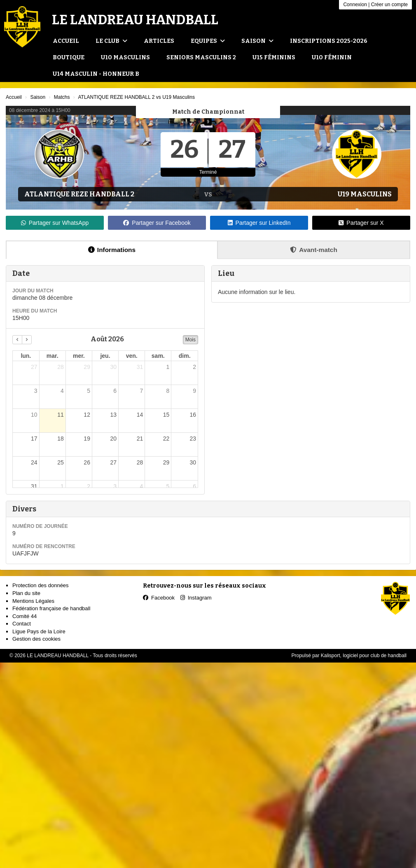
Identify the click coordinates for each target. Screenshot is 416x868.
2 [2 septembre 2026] (89, 486)
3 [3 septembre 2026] (115, 486)
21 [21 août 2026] (140, 439)
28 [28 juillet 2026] (61, 367)
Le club (111, 41)
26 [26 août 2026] (87, 462)
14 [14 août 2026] (140, 415)
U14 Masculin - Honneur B (96, 74)
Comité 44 (25, 616)
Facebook (159, 598)
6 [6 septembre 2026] (194, 486)
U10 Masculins (125, 57)
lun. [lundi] (26, 356)
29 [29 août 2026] (166, 462)
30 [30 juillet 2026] (113, 367)
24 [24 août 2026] (34, 462)
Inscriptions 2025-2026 (329, 41)
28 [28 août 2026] (140, 462)
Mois (190, 340)
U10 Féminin (332, 57)
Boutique (69, 57)
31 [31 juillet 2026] (140, 367)
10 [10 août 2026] (34, 415)
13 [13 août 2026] (113, 415)
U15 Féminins (274, 57)
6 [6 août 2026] (115, 391)
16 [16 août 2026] (193, 415)
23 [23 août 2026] (193, 439)
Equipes (208, 41)
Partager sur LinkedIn (259, 223)
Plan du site (26, 593)
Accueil (66, 41)
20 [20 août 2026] (113, 439)
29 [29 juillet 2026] (87, 367)
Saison (257, 41)
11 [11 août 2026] (61, 415)
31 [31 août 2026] (34, 486)
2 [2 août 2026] (194, 367)
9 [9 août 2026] (194, 391)
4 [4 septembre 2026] (141, 486)
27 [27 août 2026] (113, 462)
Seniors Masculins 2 (201, 57)
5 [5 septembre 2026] (168, 486)
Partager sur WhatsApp (55, 223)
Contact (22, 624)
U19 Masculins (365, 194)
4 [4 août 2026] (62, 391)
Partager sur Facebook (157, 223)
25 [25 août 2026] (61, 462)
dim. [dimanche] (185, 356)
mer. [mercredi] (79, 356)
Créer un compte (389, 5)
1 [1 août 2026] (168, 367)
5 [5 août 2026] (89, 391)
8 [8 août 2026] (168, 391)
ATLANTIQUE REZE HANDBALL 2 (79, 194)
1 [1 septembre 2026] (62, 486)
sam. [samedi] (158, 356)
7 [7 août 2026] (141, 391)
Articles (159, 41)
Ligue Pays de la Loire (39, 631)
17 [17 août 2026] (34, 439)
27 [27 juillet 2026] (34, 367)
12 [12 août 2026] (87, 415)
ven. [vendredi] (132, 356)
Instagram (196, 598)
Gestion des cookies (36, 639)
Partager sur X (361, 223)
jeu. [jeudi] (105, 356)
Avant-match (314, 250)
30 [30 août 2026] (193, 462)
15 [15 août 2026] (166, 415)
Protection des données (41, 585)
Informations (112, 250)
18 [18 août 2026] (61, 439)
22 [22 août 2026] (166, 439)
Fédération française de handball (51, 608)
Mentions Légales (33, 601)
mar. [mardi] (53, 356)
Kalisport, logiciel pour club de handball (364, 656)
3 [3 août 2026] (36, 391)
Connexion (355, 5)
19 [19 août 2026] (87, 439)
